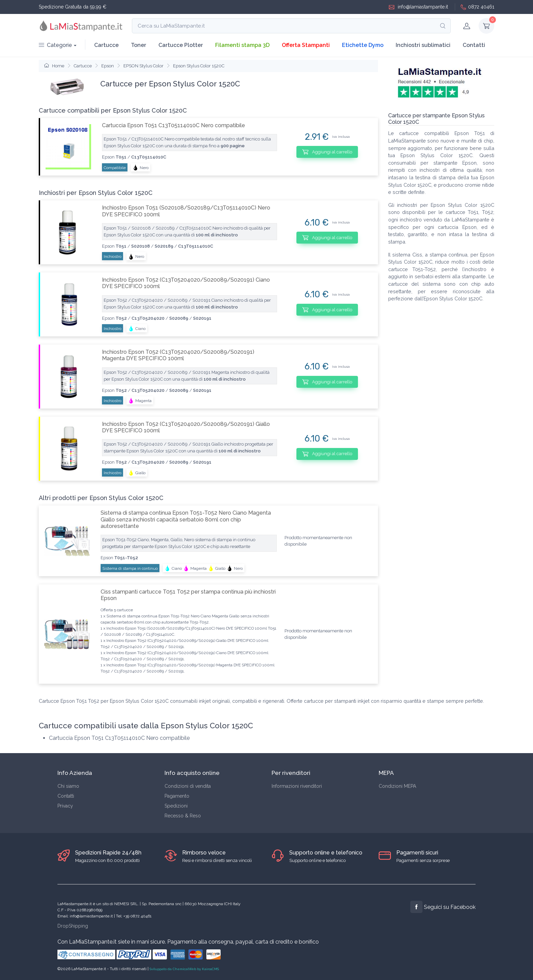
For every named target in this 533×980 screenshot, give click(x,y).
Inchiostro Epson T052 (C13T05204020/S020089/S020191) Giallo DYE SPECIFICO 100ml (186, 427)
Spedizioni (176, 806)
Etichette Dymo (363, 45)
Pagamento (177, 796)
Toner (139, 45)
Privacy (65, 806)
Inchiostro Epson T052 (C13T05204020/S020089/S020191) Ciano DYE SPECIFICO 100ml (186, 283)
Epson (108, 66)
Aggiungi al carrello (327, 152)
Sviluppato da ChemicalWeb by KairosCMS (184, 969)
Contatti (474, 45)
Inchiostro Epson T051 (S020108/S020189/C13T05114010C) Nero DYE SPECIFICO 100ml (186, 211)
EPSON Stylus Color (143, 66)
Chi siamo (68, 786)
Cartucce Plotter (181, 45)
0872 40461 (477, 7)
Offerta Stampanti (306, 45)
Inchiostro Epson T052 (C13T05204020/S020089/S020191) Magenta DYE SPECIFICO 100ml (178, 355)
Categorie (55, 45)
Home (54, 66)
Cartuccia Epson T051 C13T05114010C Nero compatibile (174, 125)
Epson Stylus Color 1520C (199, 66)
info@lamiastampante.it (418, 7)
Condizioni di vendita (188, 786)
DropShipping (73, 926)
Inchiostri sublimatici (423, 45)
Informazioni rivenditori (297, 786)
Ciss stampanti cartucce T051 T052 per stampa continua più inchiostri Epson (188, 595)
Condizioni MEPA (397, 786)
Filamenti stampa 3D (242, 45)
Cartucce (106, 45)
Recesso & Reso (183, 816)
